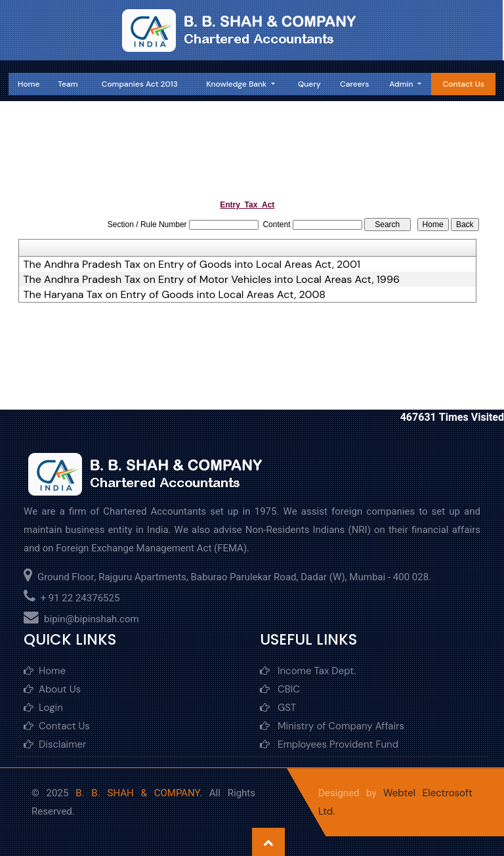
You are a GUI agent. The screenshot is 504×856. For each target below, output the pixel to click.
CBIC (280, 689)
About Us (52, 689)
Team (68, 84)
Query (309, 84)
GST (278, 708)
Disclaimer (55, 744)
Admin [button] (402, 84)
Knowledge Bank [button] (237, 84)
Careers (354, 84)
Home (29, 84)
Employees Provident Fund (329, 744)
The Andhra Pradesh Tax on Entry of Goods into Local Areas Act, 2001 (192, 265)
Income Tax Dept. (308, 671)
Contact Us (464, 84)
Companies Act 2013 (140, 84)
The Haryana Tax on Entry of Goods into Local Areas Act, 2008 (175, 295)
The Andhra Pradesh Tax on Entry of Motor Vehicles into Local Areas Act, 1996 (212, 280)
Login (43, 708)
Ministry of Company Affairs (332, 726)
